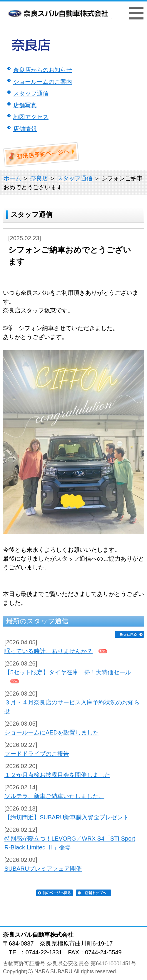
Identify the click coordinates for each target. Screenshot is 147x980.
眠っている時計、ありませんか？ (49, 651)
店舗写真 (25, 105)
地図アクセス (31, 117)
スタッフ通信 (31, 93)
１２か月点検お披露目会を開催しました (57, 775)
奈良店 (39, 178)
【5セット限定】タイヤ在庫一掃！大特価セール (68, 672)
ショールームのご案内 (43, 82)
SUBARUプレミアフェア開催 (43, 869)
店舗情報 (25, 129)
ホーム (12, 178)
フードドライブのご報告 (37, 754)
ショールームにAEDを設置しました (52, 732)
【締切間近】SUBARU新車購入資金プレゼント (67, 817)
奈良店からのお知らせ (43, 70)
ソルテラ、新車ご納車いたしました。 (54, 796)
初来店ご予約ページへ (41, 155)
